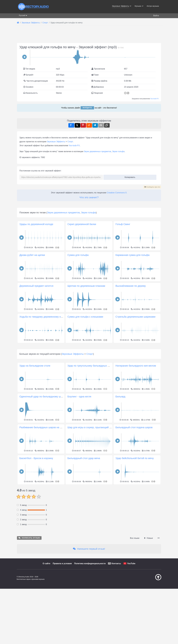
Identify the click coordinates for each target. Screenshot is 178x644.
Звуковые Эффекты (56, 142)
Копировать (129, 176)
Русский (22, 15)
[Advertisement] (89, 361)
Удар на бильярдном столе (35, 400)
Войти (156, 16)
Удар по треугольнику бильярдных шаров (91, 400)
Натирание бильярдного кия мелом (136, 400)
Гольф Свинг (123, 224)
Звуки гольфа (118, 151)
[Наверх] (152, 614)
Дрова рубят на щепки (32, 255)
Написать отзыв (29, 572)
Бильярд (120, 431)
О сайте (46, 598)
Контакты (116, 598)
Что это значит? (89, 197)
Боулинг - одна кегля (79, 431)
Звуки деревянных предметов (97, 151)
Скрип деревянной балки (82, 224)
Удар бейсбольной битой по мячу (135, 493)
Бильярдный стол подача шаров (134, 462)
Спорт (70, 142)
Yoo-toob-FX (154, 99)
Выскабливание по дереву (131, 286)
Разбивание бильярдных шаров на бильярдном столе (50, 462)
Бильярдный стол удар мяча (84, 493)
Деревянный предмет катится (36, 286)
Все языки (135, 573)
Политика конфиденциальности (90, 598)
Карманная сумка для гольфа (132, 255)
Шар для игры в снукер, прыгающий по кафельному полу (100, 462)
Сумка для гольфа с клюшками (85, 317)
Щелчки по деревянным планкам (86, 286)
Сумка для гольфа (78, 255)
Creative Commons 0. (117, 193)
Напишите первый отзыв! (89, 583)
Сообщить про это (152, 187)
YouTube (131, 598)
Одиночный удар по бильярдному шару (42, 431)
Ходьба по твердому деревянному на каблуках (46, 317)
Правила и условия (62, 598)
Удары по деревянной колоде (36, 224)
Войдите (87, 108)
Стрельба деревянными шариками (135, 317)
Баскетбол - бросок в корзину (36, 493)
